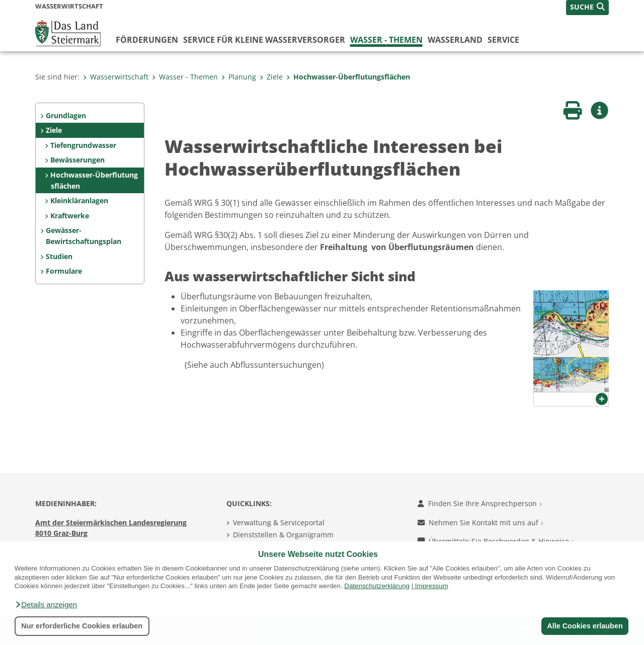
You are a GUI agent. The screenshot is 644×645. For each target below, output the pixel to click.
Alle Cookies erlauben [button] (585, 626)
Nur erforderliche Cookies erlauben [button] (82, 626)
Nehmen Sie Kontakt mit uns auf (480, 522)
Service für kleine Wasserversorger (264, 40)
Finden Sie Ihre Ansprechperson (480, 503)
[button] (46, 605)
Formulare (64, 271)
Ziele (271, 77)
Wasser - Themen (386, 40)
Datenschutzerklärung (377, 586)
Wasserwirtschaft (116, 77)
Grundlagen (66, 115)
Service (503, 40)
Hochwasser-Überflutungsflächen (348, 77)
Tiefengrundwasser (83, 145)
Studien (59, 256)
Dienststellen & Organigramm (283, 535)
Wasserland (455, 40)
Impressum (432, 586)
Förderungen (147, 40)
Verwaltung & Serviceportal (279, 522)
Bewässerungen (77, 160)
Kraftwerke (70, 216)
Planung (239, 77)
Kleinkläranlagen (79, 200)
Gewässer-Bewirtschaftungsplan (84, 236)
